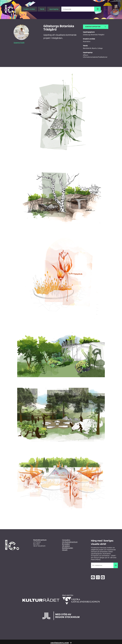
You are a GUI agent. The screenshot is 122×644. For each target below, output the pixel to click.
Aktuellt (65, 550)
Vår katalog (66, 546)
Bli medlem (66, 544)
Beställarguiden (68, 548)
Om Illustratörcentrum (70, 542)
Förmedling (66, 540)
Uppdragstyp (54, 9)
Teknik (42, 9)
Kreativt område (29, 9)
